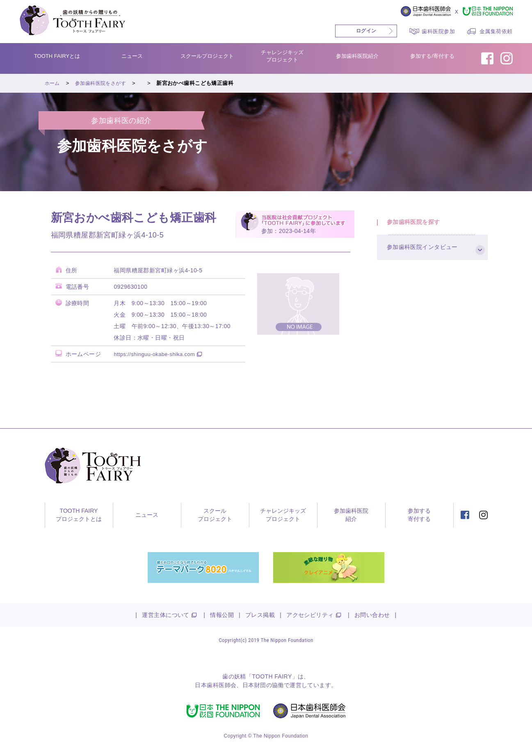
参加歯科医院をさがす (104, 83)
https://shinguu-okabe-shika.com (158, 354)
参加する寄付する (419, 515)
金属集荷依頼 (496, 31)
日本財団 (254, 685)
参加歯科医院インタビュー (427, 255)
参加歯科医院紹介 (357, 56)
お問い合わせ (372, 615)
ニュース (132, 56)
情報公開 (222, 615)
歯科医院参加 (438, 31)
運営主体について (166, 615)
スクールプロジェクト (207, 56)
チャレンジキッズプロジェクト (282, 56)
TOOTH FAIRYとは (57, 56)
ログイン (366, 31)
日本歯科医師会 (216, 685)
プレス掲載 (260, 615)
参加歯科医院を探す (418, 225)
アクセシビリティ (310, 615)
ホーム (53, 83)
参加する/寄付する (432, 56)
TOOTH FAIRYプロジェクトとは (79, 515)
